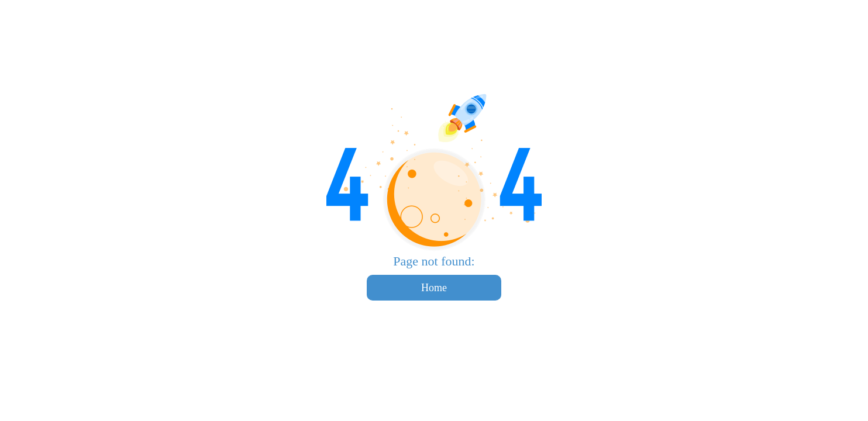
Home (434, 288)
